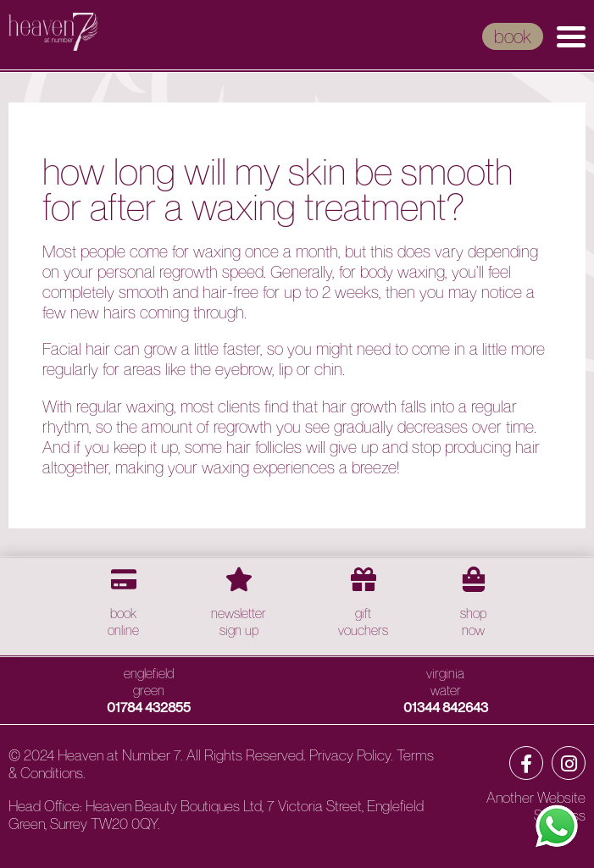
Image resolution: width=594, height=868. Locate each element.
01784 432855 (149, 707)
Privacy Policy (350, 755)
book (513, 36)
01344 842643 (446, 707)
